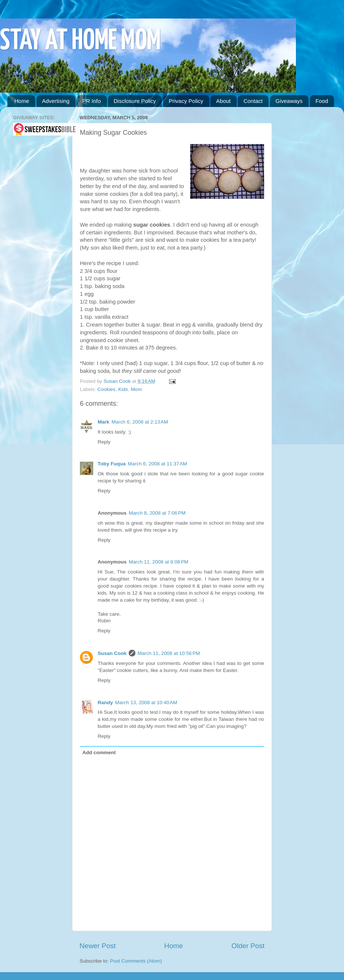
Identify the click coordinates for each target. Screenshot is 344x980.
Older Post (248, 946)
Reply (104, 442)
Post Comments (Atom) (136, 961)
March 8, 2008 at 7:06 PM (157, 513)
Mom (136, 389)
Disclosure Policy (135, 101)
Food (322, 101)
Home (22, 101)
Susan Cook (118, 381)
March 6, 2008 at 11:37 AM (158, 464)
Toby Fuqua (112, 464)
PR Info (91, 101)
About (223, 101)
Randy (105, 703)
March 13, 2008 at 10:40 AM (146, 703)
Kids (123, 389)
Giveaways (289, 101)
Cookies (106, 389)
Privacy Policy (186, 101)
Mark (104, 422)
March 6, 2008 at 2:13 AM (140, 422)
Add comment (99, 752)
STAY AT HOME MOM (80, 41)
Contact (253, 101)
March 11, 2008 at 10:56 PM (169, 653)
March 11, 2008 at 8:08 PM (158, 562)
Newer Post (98, 946)
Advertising (56, 101)
